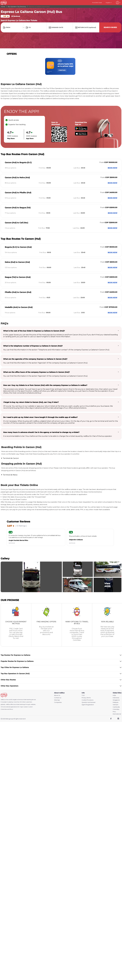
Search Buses (110, 27)
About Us (57, 695)
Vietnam (116, 705)
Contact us (58, 698)
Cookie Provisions (88, 700)
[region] (61, 66)
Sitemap (57, 700)
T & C (83, 695)
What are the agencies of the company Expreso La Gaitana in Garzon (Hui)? (35, 359)
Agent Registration (88, 705)
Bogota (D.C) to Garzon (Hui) (18, 247)
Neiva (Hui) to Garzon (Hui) (17, 262)
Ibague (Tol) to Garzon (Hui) (18, 277)
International (117, 714)
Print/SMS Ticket (97, 3)
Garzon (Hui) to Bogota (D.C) (18, 163)
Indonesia (116, 698)
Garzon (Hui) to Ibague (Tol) (18, 208)
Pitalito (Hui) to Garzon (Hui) (18, 292)
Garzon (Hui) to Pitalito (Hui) (18, 193)
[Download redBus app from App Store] (81, 135)
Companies (58, 702)
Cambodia (116, 707)
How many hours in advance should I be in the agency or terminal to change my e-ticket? (41, 432)
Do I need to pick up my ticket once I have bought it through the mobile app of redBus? (40, 417)
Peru (114, 712)
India (114, 695)
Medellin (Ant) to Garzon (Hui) (19, 307)
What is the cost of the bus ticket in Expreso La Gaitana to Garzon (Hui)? (34, 331)
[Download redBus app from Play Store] (81, 130)
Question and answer (89, 702)
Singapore (116, 700)
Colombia (116, 709)
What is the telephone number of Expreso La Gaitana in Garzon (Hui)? (33, 346)
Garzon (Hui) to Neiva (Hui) (17, 178)
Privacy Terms (86, 698)
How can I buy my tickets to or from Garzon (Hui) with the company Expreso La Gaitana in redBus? (45, 385)
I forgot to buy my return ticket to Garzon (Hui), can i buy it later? (31, 402)
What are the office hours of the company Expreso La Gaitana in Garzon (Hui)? (36, 372)
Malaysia (116, 702)
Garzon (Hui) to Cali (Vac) (16, 223)
